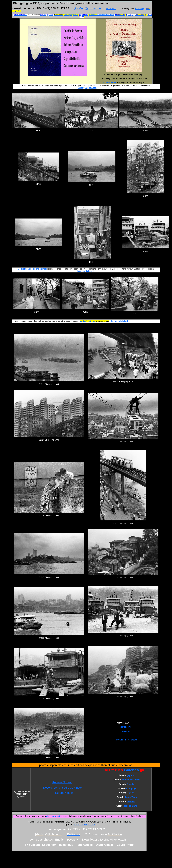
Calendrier (93, 15)
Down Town (131, 797)
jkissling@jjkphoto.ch (88, 8)
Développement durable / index (63, 788)
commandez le (109, 83)
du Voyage (131, 788)
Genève (131, 802)
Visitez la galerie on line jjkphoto (32, 269)
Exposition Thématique (105, 15)
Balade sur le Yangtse (127, 740)
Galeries (132, 770)
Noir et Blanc (131, 806)
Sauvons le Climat (131, 780)
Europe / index (64, 793)
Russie (131, 793)
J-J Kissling (140, 9)
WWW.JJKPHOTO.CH (84, 825)
